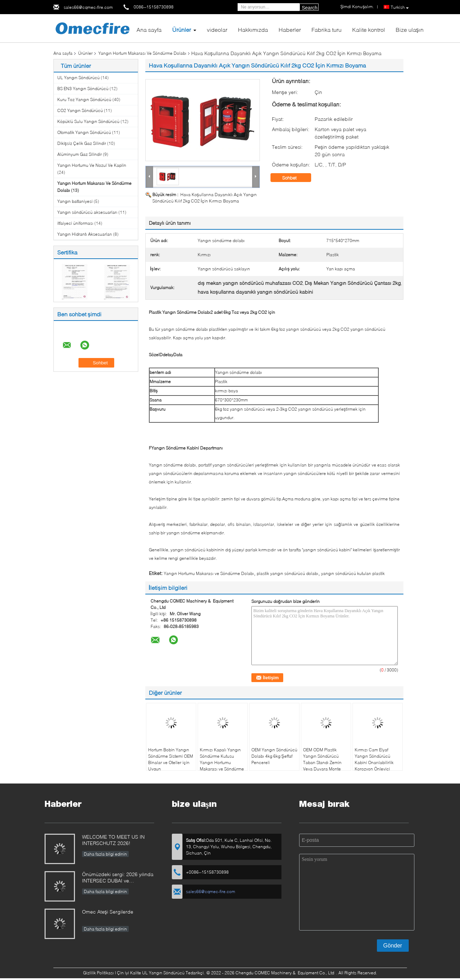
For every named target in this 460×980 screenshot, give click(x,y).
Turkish (400, 7)
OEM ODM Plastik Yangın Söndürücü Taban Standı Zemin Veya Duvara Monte (322, 759)
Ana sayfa (149, 30)
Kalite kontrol (369, 30)
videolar (217, 30)
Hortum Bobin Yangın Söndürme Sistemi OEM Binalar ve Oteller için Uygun (171, 759)
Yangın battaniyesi (75, 201)
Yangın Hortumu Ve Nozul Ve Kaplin (92, 165)
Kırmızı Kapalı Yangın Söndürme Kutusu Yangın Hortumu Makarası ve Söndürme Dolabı (222, 762)
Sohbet (294, 178)
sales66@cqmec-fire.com (88, 7)
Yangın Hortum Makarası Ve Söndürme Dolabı (142, 53)
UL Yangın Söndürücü (78, 78)
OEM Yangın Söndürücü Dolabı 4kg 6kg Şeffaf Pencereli (274, 756)
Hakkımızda (253, 30)
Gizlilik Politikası (98, 973)
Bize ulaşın (410, 30)
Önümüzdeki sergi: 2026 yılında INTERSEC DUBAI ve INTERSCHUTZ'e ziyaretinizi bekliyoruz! (118, 878)
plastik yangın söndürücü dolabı (287, 573)
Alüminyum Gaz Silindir (80, 154)
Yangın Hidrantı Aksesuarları (85, 234)
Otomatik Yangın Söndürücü (84, 132)
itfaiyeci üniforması (75, 223)
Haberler (290, 30)
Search (310, 8)
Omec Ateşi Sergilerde (108, 912)
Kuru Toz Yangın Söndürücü (84, 99)
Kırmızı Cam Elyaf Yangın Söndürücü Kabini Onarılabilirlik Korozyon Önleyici (374, 759)
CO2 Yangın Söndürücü (80, 110)
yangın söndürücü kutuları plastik (353, 573)
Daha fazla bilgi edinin (105, 854)
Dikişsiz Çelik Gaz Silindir (82, 143)
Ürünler (182, 30)
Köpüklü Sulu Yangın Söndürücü (88, 121)
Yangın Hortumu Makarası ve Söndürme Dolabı (209, 573)
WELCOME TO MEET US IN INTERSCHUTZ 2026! (113, 840)
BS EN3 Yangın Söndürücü (83, 89)
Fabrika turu (327, 30)
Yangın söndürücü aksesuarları (87, 212)
